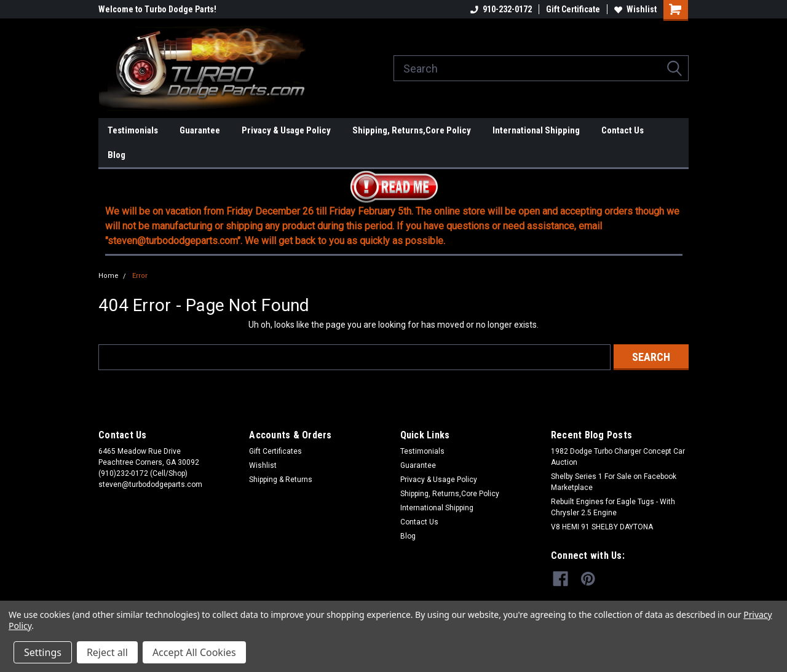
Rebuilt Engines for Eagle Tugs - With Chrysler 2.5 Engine (613, 507)
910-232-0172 (501, 9)
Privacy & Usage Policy (286, 130)
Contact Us (623, 130)
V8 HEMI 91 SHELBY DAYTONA (602, 527)
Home (109, 276)
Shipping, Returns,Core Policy (412, 130)
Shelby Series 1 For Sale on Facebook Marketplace (614, 482)
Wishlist (635, 9)
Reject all (107, 652)
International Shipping (536, 130)
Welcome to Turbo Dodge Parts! (157, 9)
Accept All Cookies (194, 652)
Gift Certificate (573, 9)
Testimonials (133, 130)
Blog (117, 155)
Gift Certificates (275, 451)
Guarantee (200, 130)
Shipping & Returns (281, 480)
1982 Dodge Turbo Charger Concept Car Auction (618, 457)
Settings (43, 652)
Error (140, 276)
